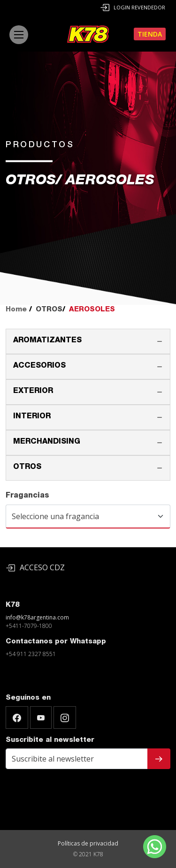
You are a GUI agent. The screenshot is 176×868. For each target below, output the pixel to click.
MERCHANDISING (47, 442)
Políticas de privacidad (88, 843)
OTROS (27, 468)
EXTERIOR (33, 392)
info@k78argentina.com (37, 617)
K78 (12, 605)
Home (16, 310)
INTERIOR (32, 417)
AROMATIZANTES (47, 341)
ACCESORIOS (39, 366)
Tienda (150, 34)
